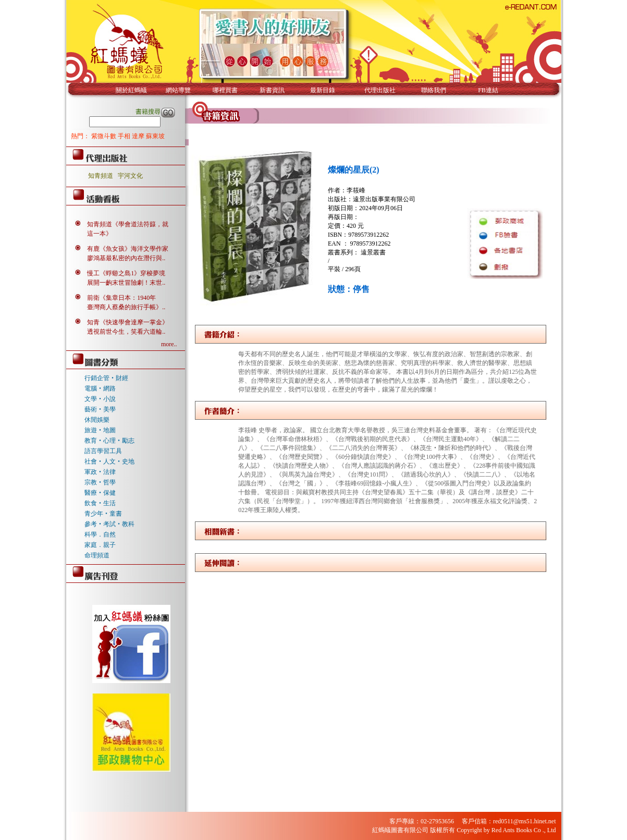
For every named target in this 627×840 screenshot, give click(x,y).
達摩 (139, 136)
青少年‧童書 (103, 514)
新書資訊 (272, 90)
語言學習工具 (103, 451)
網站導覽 (178, 90)
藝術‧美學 (100, 409)
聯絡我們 (434, 90)
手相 (125, 136)
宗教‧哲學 (100, 482)
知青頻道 (101, 176)
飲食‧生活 (100, 503)
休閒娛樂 (97, 420)
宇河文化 (130, 176)
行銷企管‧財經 (106, 378)
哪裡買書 (225, 90)
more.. (169, 344)
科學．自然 (100, 534)
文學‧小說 (100, 399)
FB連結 (488, 90)
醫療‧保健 (100, 493)
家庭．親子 (100, 545)
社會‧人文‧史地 (109, 461)
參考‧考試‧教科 (109, 524)
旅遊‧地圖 (100, 430)
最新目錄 (323, 90)
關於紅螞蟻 (131, 90)
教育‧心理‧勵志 (109, 441)
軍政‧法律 (100, 472)
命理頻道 (97, 555)
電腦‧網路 (100, 388)
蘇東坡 (155, 136)
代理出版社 (380, 90)
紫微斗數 (104, 136)
